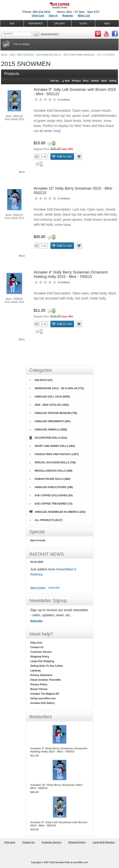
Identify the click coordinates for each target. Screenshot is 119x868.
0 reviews (64, 100)
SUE (12, 23)
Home (4, 55)
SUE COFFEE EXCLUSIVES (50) (51, 495)
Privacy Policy (39, 684)
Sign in (53, 16)
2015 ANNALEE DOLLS (49, 55)
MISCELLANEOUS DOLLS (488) (51, 471)
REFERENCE (36, 23)
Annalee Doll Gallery (43, 703)
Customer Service (41, 652)
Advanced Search (50, 34)
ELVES (83, 23)
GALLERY (59, 23)
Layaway (36, 671)
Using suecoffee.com (43, 698)
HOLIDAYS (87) (41, 380)
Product (76, 81)
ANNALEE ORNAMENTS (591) (50, 421)
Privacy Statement (41, 675)
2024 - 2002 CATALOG (22, 55)
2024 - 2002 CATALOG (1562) (49, 405)
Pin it (22, 172)
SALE (107, 23)
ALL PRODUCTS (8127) (46, 520)
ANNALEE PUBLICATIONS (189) (51, 487)
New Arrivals (38, 540)
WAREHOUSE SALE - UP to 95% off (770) (57, 388)
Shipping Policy (40, 657)
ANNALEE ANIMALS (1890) (48, 430)
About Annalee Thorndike (46, 680)
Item (68, 81)
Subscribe (54, 588)
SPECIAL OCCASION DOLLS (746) (53, 463)
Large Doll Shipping (42, 661)
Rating (113, 81)
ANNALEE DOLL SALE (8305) (50, 397)
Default (95, 81)
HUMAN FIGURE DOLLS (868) (50, 479)
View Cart (38, 16)
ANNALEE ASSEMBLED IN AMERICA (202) (57, 512)
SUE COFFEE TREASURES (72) (51, 504)
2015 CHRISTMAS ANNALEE (79, 55)
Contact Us (37, 647)
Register (68, 16)
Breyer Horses (39, 689)
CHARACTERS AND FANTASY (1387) (54, 454)
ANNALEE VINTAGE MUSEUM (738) (53, 413)
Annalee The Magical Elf (45, 694)
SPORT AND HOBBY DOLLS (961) (52, 446)
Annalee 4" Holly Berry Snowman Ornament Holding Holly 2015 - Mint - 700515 (71, 274)
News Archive (38, 588)
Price (86, 81)
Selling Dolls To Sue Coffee (47, 666)
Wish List (84, 16)
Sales (104, 81)
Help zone (36, 643)
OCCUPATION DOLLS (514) (48, 438)
